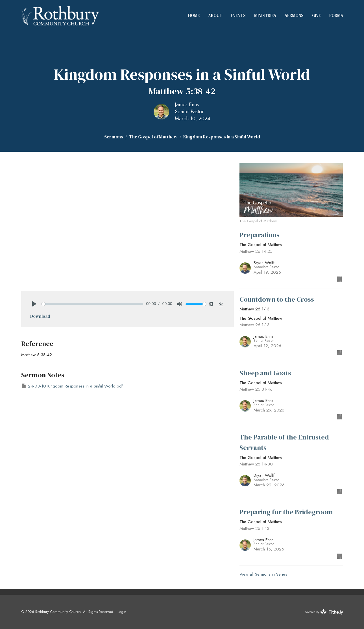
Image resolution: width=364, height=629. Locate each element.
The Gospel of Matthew (153, 137)
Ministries (265, 15)
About (215, 15)
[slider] (92, 304)
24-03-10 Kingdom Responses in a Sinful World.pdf (72, 386)
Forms (336, 15)
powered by (324, 612)
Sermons (294, 15)
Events (238, 15)
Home (194, 15)
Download (40, 316)
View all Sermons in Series (263, 574)
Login (122, 612)
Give (316, 15)
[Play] (34, 304)
